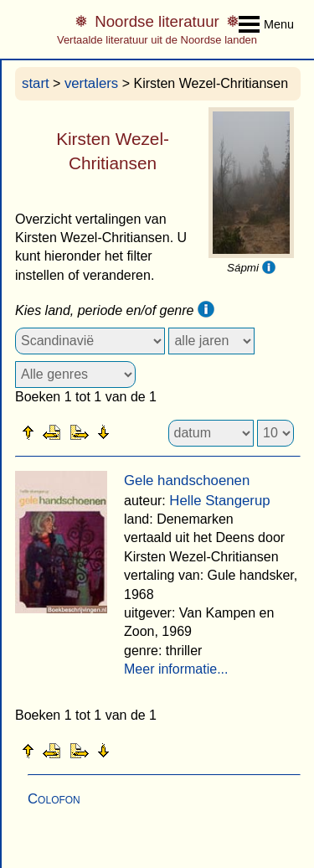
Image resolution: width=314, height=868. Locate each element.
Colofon (54, 799)
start (36, 83)
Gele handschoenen (187, 480)
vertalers (91, 83)
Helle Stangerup (219, 501)
